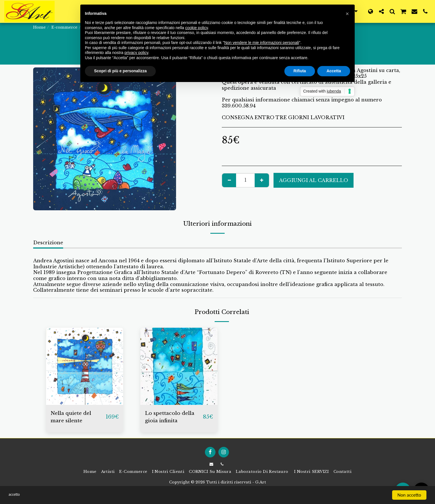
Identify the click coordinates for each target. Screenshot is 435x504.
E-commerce (64, 27)
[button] (381, 11)
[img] (85, 366)
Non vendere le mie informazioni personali (261, 43)
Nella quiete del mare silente (73, 418)
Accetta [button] (334, 71)
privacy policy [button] (136, 53)
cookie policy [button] (196, 28)
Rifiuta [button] (300, 71)
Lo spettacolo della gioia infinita (172, 418)
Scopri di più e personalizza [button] (120, 71)
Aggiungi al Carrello (314, 180)
